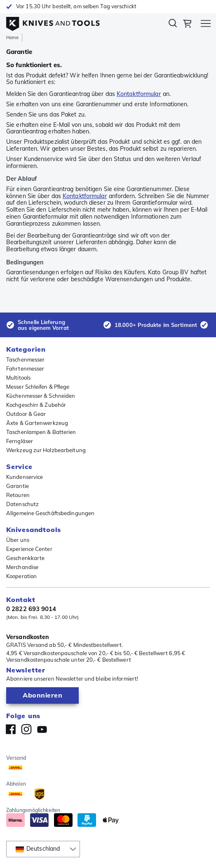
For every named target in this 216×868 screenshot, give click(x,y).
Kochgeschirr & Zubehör (36, 405)
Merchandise (22, 567)
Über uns (18, 540)
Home (12, 37)
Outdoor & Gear (26, 414)
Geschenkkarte (25, 558)
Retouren (18, 495)
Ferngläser (20, 441)
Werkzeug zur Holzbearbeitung (46, 450)
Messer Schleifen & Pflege (38, 387)
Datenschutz (22, 504)
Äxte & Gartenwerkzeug (37, 423)
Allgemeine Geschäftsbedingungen (50, 513)
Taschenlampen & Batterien (41, 432)
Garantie (18, 486)
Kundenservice (25, 477)
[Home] (53, 22)
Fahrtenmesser (25, 369)
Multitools (18, 378)
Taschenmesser (25, 359)
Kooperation (21, 576)
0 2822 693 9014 (31, 609)
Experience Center (29, 549)
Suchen (173, 25)
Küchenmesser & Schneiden (41, 396)
